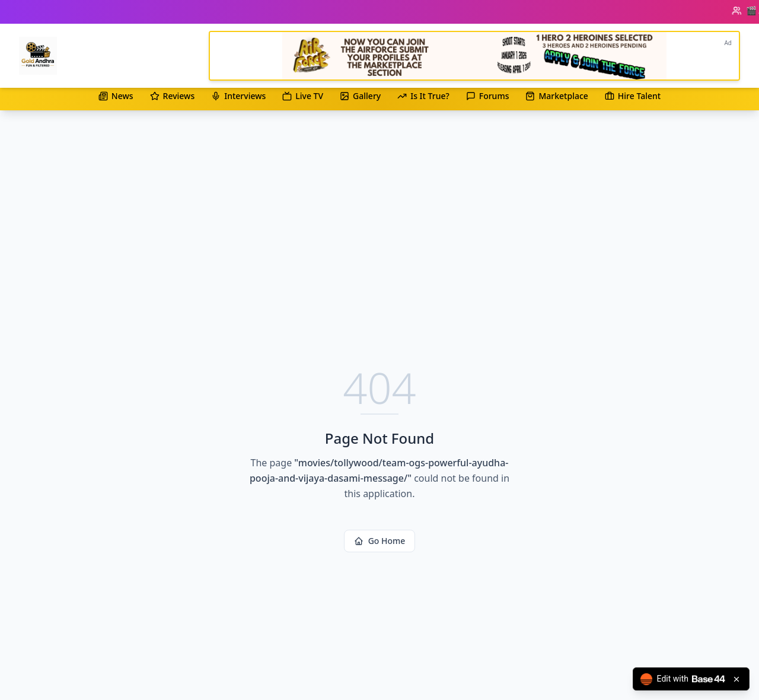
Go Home (380, 541)
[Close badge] (736, 679)
